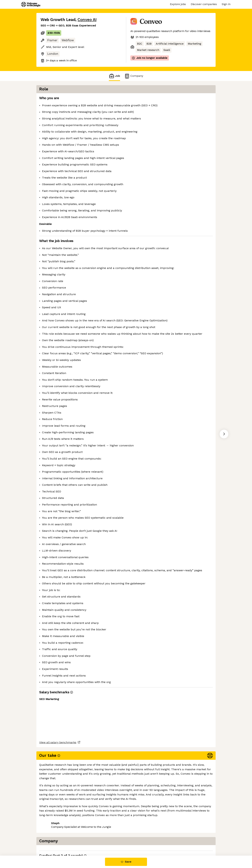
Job (114, 76)
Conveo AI (87, 20)
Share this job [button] (50, 841)
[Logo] (31, 4)
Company (134, 76)
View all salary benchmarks (58, 828)
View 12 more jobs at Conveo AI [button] (86, 841)
